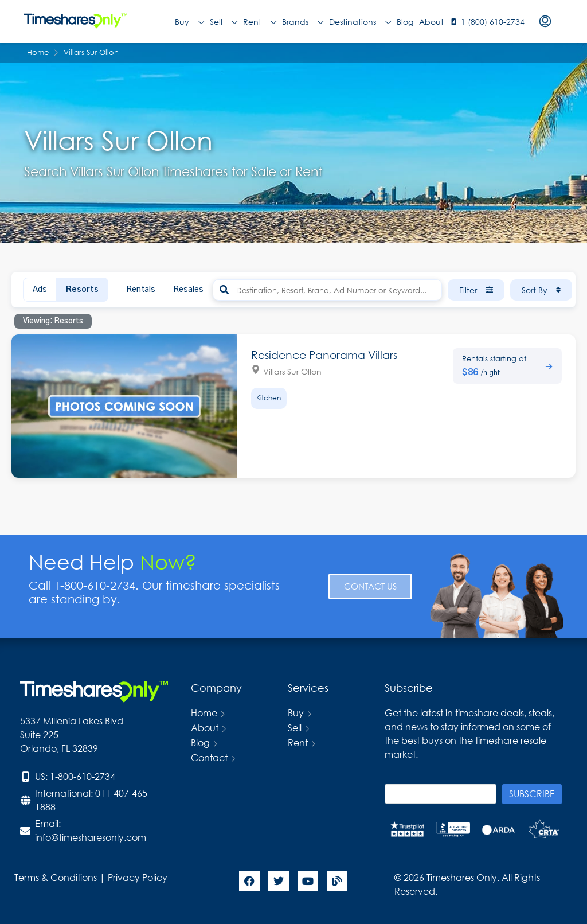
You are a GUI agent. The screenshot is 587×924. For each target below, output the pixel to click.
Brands (303, 22)
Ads (40, 290)
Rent (260, 22)
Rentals (141, 290)
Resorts (82, 290)
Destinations (360, 22)
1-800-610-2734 (83, 776)
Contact (209, 757)
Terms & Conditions (56, 877)
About (431, 22)
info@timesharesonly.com (91, 837)
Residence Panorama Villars (324, 355)
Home (204, 713)
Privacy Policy (139, 877)
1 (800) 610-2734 (493, 22)
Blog (405, 22)
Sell (224, 22)
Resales (188, 290)
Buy (189, 22)
